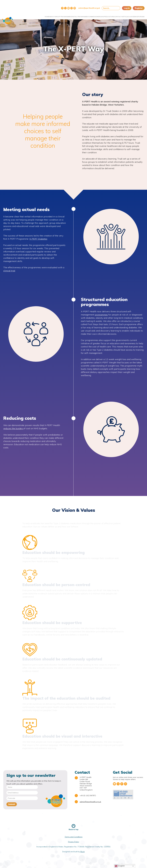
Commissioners (81, 15)
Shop (92, 15)
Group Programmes (44, 16)
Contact (112, 15)
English (120, 866)
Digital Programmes (62, 16)
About (34, 15)
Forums (139, 15)
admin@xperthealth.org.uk (89, 8)
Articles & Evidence (123, 16)
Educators (102, 15)
